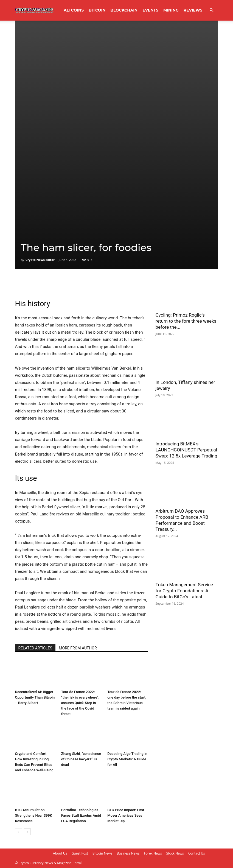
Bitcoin (97, 10)
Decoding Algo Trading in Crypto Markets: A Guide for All (127, 759)
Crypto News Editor (40, 260)
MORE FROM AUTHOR (78, 648)
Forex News (153, 853)
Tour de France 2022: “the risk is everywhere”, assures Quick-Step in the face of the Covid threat (80, 703)
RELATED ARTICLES (35, 648)
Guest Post (80, 853)
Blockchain (124, 10)
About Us (60, 853)
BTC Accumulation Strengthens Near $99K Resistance (34, 815)
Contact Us (197, 853)
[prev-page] (19, 832)
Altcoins (74, 10)
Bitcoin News (102, 853)
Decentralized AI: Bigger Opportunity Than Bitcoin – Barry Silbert (35, 697)
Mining (171, 10)
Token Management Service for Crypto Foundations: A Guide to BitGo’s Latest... (184, 591)
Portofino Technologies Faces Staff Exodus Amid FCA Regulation (81, 815)
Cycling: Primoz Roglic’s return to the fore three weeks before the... (186, 321)
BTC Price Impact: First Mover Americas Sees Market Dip (126, 815)
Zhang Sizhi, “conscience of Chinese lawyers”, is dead (81, 759)
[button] (212, 10)
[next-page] (27, 832)
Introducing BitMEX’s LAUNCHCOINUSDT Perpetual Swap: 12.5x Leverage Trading (186, 450)
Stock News (175, 853)
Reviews (193, 10)
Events (150, 10)
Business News (128, 853)
